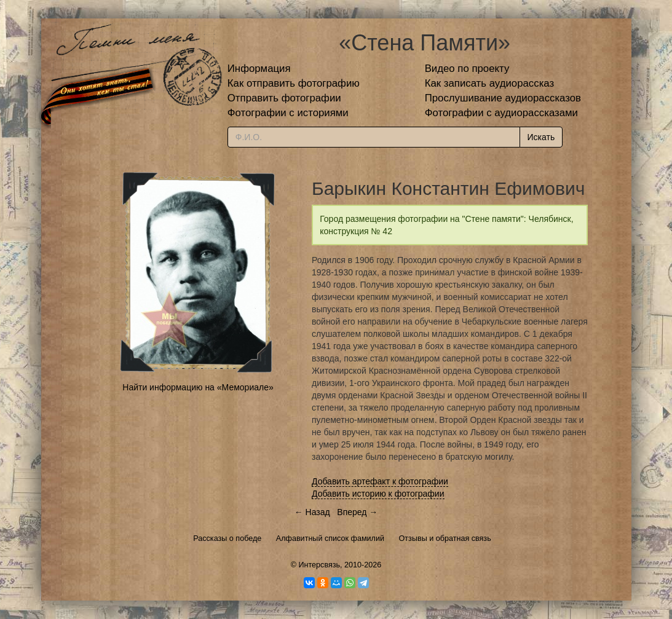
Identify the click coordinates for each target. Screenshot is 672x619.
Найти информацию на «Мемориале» (198, 387)
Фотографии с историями (288, 113)
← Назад (312, 512)
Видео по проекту (467, 69)
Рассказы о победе (227, 538)
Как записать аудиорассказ (490, 83)
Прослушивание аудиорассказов (503, 98)
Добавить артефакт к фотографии (380, 481)
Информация (259, 69)
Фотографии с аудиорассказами (501, 113)
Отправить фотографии (284, 98)
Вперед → (357, 512)
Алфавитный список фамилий (330, 538)
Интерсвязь (319, 565)
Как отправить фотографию (294, 83)
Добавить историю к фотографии (378, 494)
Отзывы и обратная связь (445, 538)
